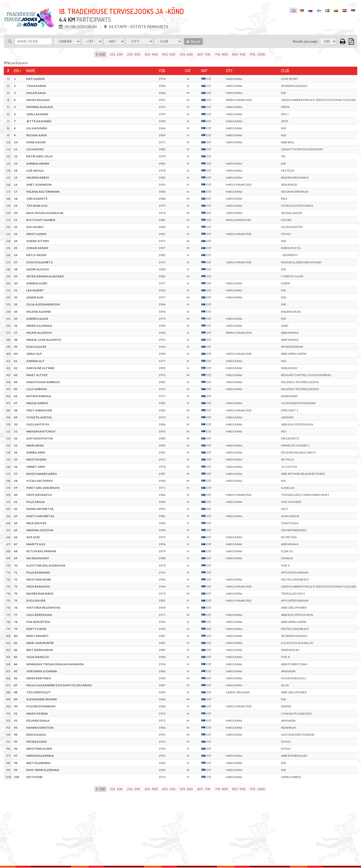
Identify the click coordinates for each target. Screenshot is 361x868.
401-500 (169, 54)
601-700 (204, 54)
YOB (162, 71)
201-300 (133, 54)
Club (285, 71)
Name (31, 71)
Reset (193, 41)
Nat (204, 71)
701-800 (221, 54)
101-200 (116, 54)
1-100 (100, 54)
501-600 (186, 54)
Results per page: (305, 41)
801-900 (239, 54)
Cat (188, 71)
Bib (16, 71)
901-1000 (257, 54)
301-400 (151, 54)
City (229, 71)
